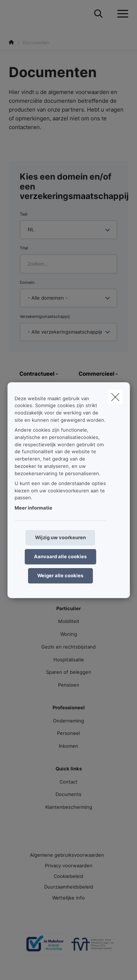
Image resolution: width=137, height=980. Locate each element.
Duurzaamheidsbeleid (69, 887)
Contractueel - (39, 374)
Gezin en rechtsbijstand (68, 647)
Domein (27, 282)
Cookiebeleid (68, 876)
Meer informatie (33, 508)
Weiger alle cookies (60, 575)
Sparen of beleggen (69, 672)
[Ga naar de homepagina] (13, 14)
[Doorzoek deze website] (98, 14)
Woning (69, 634)
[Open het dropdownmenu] (121, 14)
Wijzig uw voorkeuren (60, 537)
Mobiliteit (69, 621)
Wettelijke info (68, 898)
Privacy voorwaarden (69, 866)
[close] (115, 397)
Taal (24, 214)
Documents (68, 794)
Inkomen (68, 746)
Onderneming (68, 721)
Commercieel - (98, 374)
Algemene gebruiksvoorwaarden (67, 855)
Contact (68, 782)
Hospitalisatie (69, 660)
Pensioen (69, 685)
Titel (24, 248)
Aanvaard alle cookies (60, 556)
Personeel (68, 733)
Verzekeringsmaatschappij (45, 316)
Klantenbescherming (69, 807)
